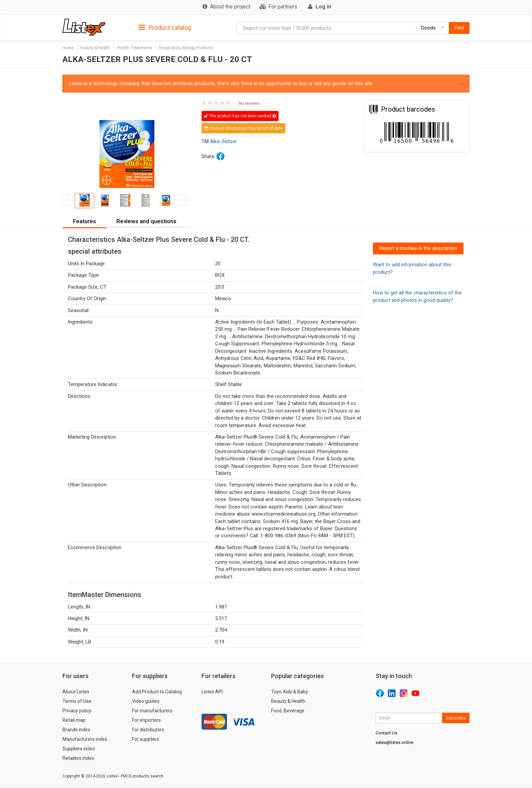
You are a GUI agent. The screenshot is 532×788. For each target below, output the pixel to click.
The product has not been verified (240, 116)
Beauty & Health (95, 48)
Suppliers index (79, 749)
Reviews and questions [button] (146, 221)
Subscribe (456, 718)
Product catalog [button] (165, 28)
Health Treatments (135, 48)
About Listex (76, 692)
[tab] (165, 27)
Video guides (146, 701)
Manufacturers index (85, 739)
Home (68, 48)
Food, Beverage (288, 711)
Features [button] (84, 221)
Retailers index (78, 758)
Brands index (76, 730)
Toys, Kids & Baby (290, 692)
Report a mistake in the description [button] (418, 248)
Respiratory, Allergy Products (186, 48)
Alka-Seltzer (224, 141)
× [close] (462, 84)
